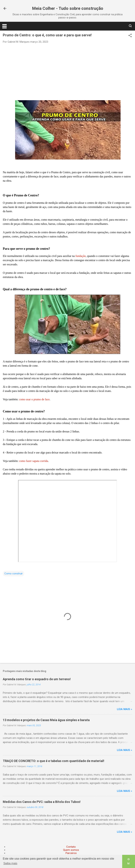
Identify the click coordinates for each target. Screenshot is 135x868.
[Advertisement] (67, 72)
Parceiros (71, 853)
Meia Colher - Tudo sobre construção (68, 8)
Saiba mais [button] (10, 863)
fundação (81, 256)
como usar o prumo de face (34, 399)
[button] (130, 36)
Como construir (14, 574)
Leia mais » (125, 709)
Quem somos (71, 850)
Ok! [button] (129, 861)
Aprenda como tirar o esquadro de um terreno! (37, 679)
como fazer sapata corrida (33, 461)
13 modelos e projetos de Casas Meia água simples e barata (46, 720)
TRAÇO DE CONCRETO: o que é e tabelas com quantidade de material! (54, 761)
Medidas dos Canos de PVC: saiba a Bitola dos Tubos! (42, 802)
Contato (71, 847)
